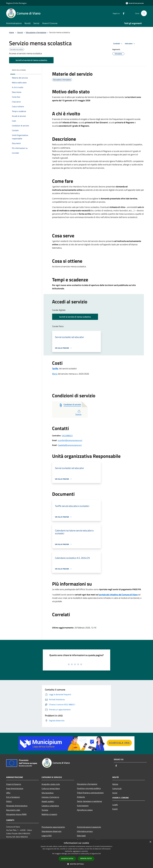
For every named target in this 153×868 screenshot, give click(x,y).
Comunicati (117, 788)
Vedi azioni (130, 44)
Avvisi (115, 793)
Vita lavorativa (48, 793)
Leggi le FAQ (47, 836)
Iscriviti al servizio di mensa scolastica (31, 60)
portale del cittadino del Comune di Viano (118, 595)
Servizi (20, 32)
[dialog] (76, 854)
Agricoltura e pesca (85, 810)
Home (11, 32)
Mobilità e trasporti (49, 814)
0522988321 (67, 436)
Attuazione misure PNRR (16, 814)
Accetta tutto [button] (67, 859)
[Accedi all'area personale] (135, 3)
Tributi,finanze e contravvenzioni (90, 793)
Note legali (81, 836)
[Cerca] (144, 13)
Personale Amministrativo (17, 806)
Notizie (115, 784)
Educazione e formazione (36, 32)
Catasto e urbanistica (50, 806)
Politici (9, 801)
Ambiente (81, 797)
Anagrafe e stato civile (51, 784)
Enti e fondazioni (13, 797)
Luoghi (115, 805)
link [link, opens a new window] (100, 854)
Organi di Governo (14, 784)
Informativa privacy (85, 831)
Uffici (8, 793)
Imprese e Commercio (50, 797)
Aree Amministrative (15, 788)
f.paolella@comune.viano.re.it (70, 445)
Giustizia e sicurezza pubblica (89, 788)
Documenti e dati (13, 810)
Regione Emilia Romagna (16, 3)
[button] (76, 864)
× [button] (150, 842)
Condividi (118, 44)
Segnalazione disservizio (51, 831)
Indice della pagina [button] (19, 70)
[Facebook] (123, 13)
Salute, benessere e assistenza (89, 801)
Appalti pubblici (48, 801)
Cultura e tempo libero (51, 788)
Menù (55, 374)
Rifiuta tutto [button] (86, 858)
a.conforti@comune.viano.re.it (70, 440)
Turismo (45, 810)
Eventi (115, 809)
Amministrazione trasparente (89, 827)
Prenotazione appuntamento (53, 827)
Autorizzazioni (83, 806)
